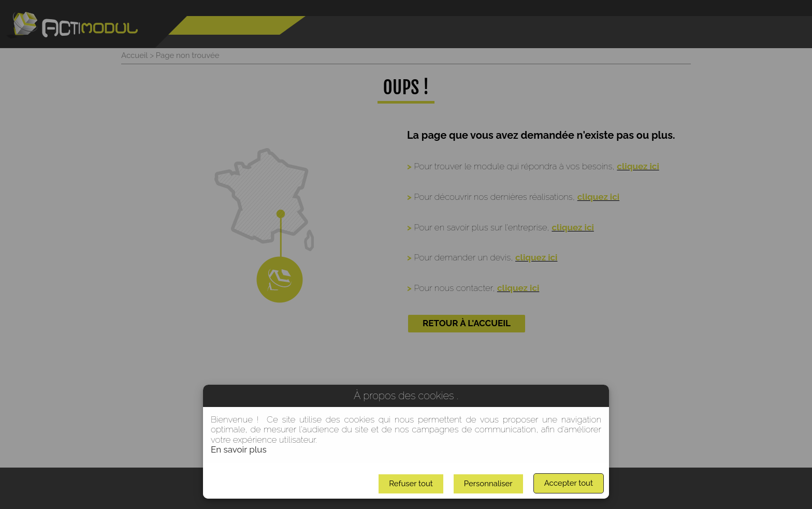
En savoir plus (239, 449)
